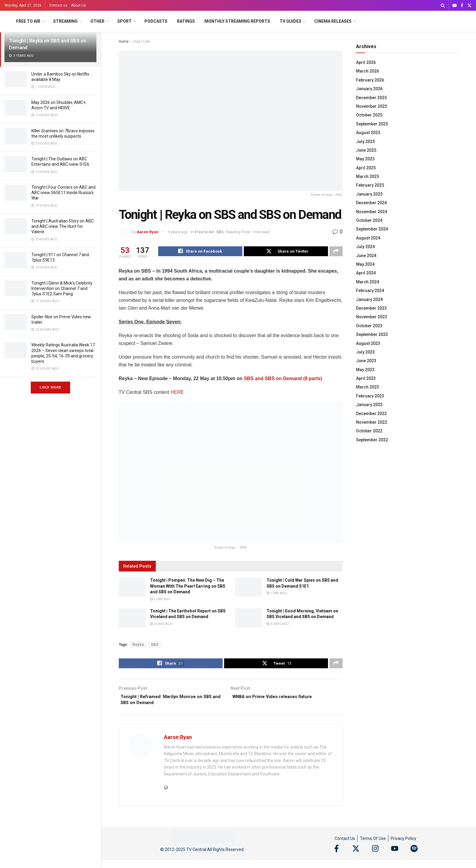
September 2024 (372, 229)
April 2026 (366, 62)
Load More (50, 387)
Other (97, 21)
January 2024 (369, 299)
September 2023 (372, 334)
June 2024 (366, 256)
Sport (124, 21)
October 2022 (369, 431)
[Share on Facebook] (200, 252)
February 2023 (370, 396)
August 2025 (368, 133)
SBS (220, 232)
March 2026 (368, 71)
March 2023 (368, 387)
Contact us (58, 5)
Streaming (65, 21)
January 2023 (369, 405)
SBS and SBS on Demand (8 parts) (283, 379)
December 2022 (371, 414)
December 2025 (371, 98)
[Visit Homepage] (6, 21)
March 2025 (368, 176)
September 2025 (372, 124)
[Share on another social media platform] (336, 252)
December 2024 (371, 203)
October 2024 (369, 220)
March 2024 (368, 282)
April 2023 (366, 378)
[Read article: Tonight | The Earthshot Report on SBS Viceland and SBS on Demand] (132, 619)
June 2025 (366, 150)
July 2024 (365, 247)
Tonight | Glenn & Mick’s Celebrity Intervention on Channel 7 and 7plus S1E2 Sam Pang (62, 288)
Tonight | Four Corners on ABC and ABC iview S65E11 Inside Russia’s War (63, 193)
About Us (78, 5)
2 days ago (161, 625)
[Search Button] (443, 5)
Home (124, 42)
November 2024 (372, 212)
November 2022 (372, 422)
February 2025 (370, 185)
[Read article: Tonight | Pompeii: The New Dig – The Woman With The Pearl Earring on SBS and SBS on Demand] (132, 588)
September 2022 (372, 440)
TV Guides (291, 21)
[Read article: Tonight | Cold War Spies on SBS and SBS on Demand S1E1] (249, 588)
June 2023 (366, 361)
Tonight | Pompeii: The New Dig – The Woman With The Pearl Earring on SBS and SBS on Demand (188, 587)
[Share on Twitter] (286, 252)
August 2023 (368, 343)
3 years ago (178, 232)
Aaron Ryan (148, 232)
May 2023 (365, 370)
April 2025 (366, 168)
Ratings (186, 21)
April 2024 (366, 273)
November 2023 (372, 317)
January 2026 (369, 89)
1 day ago (160, 600)
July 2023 (365, 352)
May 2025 (365, 159)
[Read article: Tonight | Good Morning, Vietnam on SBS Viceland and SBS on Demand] (249, 619)
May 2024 (365, 264)
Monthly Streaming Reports (237, 21)
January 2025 (369, 194)
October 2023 (369, 326)
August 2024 (368, 238)
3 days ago (278, 625)
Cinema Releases (333, 21)
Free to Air (28, 21)
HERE (177, 393)
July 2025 (365, 142)
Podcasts (156, 21)
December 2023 (371, 308)
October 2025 (369, 115)
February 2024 (370, 291)
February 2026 (370, 80)
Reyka (138, 646)
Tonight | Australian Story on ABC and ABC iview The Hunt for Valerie (63, 226)
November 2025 (372, 106)
